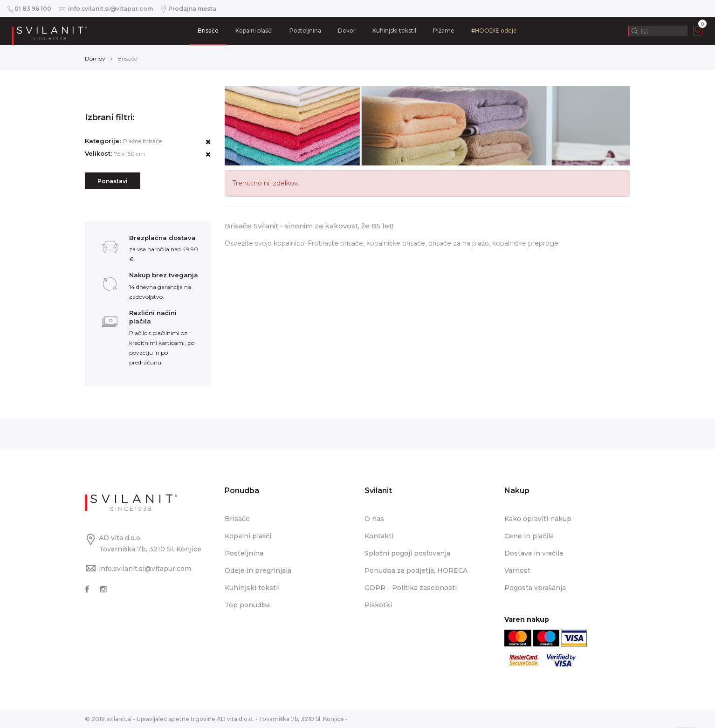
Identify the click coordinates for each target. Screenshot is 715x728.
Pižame (444, 31)
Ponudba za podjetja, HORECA (416, 570)
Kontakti (379, 536)
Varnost (517, 570)
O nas (374, 519)
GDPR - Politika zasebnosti (411, 588)
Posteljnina (305, 31)
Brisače (208, 31)
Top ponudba (247, 605)
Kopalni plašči (254, 31)
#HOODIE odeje (494, 31)
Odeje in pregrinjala (258, 570)
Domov (95, 58)
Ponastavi (113, 181)
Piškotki (378, 605)
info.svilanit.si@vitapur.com (145, 569)
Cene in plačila (529, 536)
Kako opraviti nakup (538, 519)
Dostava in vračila (534, 553)
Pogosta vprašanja (535, 588)
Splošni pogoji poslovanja (407, 553)
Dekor (347, 31)
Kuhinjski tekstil (394, 31)
